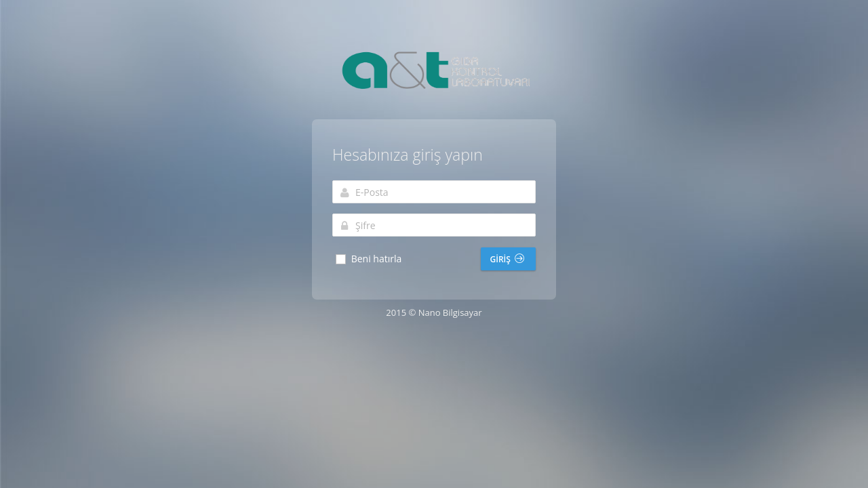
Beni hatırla (368, 259)
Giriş (507, 259)
